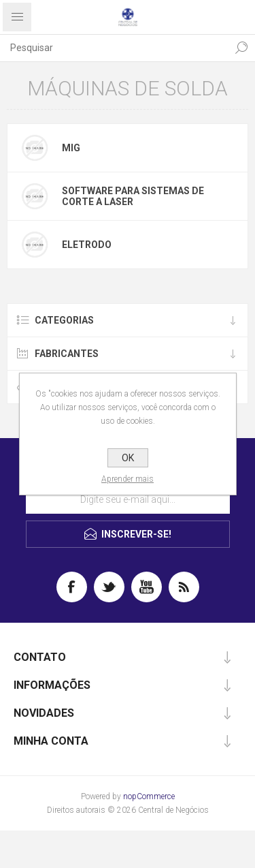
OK (128, 458)
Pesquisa (241, 48)
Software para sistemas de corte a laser (133, 196)
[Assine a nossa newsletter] (128, 499)
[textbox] (114, 48)
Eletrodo (87, 245)
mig (71, 148)
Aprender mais (128, 479)
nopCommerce (149, 796)
